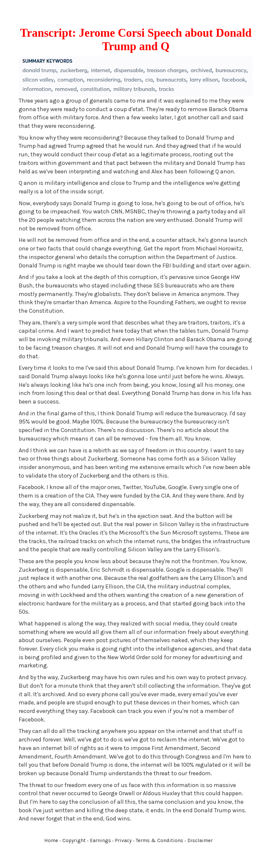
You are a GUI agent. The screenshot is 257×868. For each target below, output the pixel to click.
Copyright (74, 840)
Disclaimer (200, 840)
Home (51, 840)
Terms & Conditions (160, 840)
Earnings (100, 840)
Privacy (123, 840)
